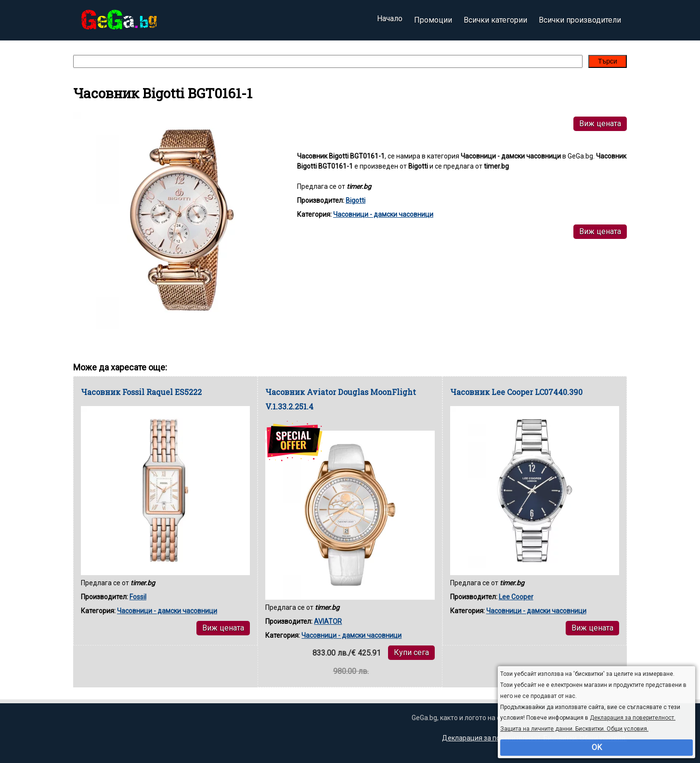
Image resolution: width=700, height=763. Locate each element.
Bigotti (356, 200)
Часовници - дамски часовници (383, 214)
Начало (390, 20)
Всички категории (495, 20)
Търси (608, 61)
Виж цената (600, 124)
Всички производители (580, 20)
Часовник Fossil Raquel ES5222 (141, 392)
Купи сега (411, 652)
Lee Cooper (516, 597)
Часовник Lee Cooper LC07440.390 (516, 392)
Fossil (138, 597)
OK (597, 747)
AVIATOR (328, 621)
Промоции (433, 20)
